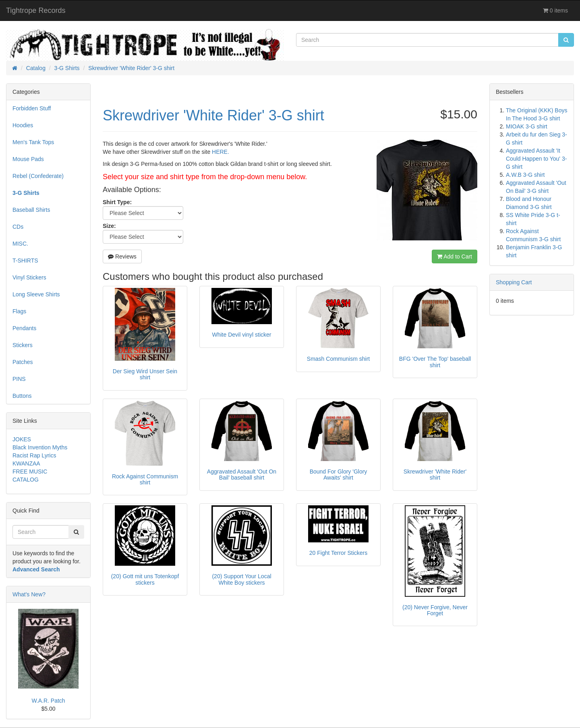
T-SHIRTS (25, 261)
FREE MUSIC (30, 472)
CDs (18, 227)
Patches (23, 362)
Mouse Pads (28, 159)
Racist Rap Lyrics (34, 455)
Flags (19, 311)
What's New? (29, 594)
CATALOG (26, 480)
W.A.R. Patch (48, 701)
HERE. (221, 152)
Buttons (22, 396)
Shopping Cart (514, 282)
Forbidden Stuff (32, 108)
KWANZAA (26, 463)
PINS (19, 379)
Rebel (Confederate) (38, 176)
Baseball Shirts (31, 210)
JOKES (22, 439)
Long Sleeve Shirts (36, 294)
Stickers (23, 345)
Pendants (24, 328)
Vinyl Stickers (29, 277)
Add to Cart (455, 256)
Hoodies (23, 125)
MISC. (20, 244)
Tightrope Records (36, 10)
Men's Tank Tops (33, 142)
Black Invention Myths (40, 447)
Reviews (122, 256)
